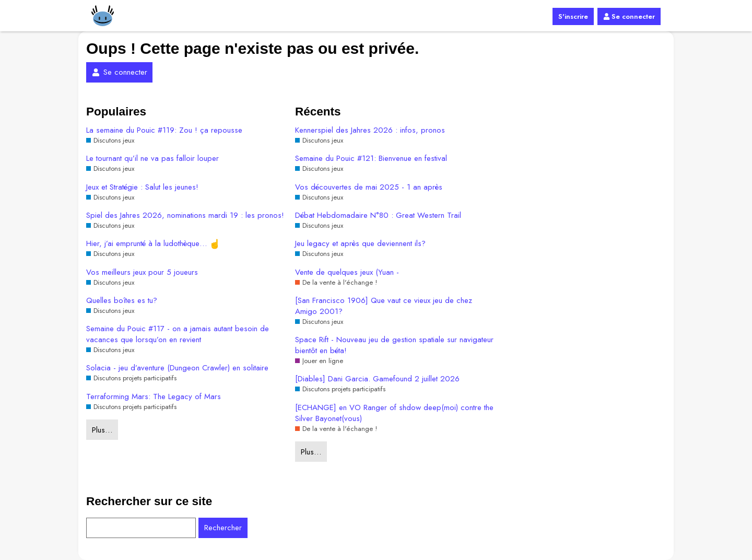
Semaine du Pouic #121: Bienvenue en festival (371, 159)
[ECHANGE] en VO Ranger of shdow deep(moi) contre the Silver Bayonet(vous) (394, 413)
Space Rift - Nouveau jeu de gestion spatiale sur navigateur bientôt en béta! (394, 345)
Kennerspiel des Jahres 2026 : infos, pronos (370, 130)
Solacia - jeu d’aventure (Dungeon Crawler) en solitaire (177, 368)
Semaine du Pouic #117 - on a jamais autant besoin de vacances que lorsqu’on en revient (178, 334)
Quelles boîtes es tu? (122, 301)
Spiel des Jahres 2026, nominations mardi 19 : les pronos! (185, 215)
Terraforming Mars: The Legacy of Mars (154, 397)
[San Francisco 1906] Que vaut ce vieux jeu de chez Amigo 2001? (384, 306)
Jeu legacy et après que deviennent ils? (360, 244)
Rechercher (223, 528)
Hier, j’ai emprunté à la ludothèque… (153, 244)
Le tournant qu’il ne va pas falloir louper (152, 159)
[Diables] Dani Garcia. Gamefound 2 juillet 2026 (377, 379)
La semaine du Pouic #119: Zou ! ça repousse (164, 130)
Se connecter (629, 16)
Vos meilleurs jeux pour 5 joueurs (142, 272)
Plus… (102, 430)
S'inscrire (573, 16)
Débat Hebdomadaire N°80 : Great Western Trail (378, 215)
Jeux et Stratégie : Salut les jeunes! (142, 187)
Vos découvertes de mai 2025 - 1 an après (369, 187)
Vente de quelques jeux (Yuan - (347, 272)
